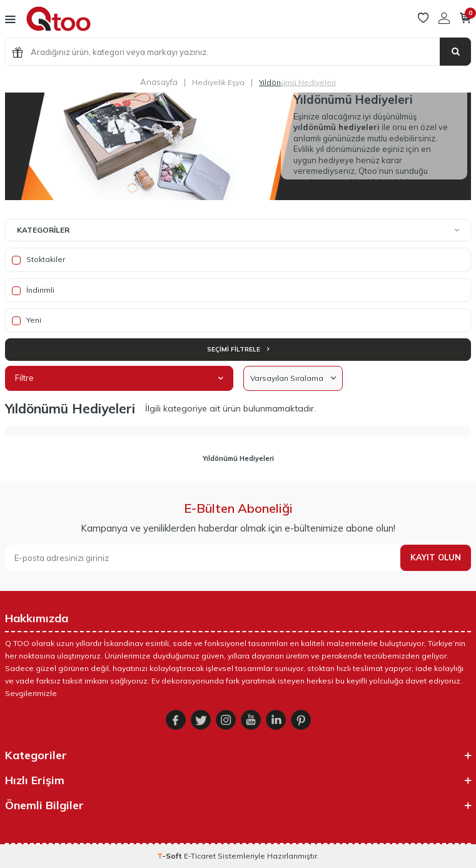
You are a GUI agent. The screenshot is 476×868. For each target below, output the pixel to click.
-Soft (170, 856)
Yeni (27, 320)
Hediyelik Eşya (218, 82)
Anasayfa (159, 82)
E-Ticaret (200, 856)
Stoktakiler (38, 260)
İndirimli (33, 290)
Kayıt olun (436, 557)
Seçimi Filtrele (238, 349)
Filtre (119, 378)
